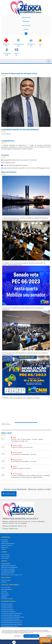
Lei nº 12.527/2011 (6, 587)
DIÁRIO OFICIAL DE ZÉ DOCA (8, 565)
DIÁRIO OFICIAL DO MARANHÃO (9, 567)
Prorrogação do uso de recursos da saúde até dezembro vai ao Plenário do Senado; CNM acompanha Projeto (24, 264)
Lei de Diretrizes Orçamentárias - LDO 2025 (24, 454)
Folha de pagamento (7, 589)
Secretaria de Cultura (7, 608)
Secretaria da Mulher (7, 606)
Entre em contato (6, 580)
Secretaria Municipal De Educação (10, 619)
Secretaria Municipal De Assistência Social (13, 617)
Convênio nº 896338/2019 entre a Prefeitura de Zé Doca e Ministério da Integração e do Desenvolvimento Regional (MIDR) (31, 476)
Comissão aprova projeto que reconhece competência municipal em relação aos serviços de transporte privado (25, 219)
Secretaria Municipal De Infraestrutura (12, 623)
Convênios (4, 591)
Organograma (5, 595)
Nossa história (5, 555)
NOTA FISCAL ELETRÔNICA (8, 569)
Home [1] (26, 29)
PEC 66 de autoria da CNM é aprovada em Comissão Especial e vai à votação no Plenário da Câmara (25, 354)
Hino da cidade (5, 556)
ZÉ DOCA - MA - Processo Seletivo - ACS (12, 575)
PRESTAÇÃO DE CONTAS (8, 573)
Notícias (3, 549)
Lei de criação (5, 558)
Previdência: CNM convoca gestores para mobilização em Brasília (21, 398)
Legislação (4, 597)
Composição (5, 542)
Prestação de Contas (7, 599)
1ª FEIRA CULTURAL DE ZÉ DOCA (21, 468)
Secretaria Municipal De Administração (12, 613)
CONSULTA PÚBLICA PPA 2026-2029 (22, 447)
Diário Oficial (5, 593)
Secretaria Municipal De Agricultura (11, 615)
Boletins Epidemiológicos (8, 544)
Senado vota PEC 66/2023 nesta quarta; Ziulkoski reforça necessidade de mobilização (23, 309)
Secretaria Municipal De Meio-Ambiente (12, 624)
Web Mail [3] (26, 21)
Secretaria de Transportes (8, 611)
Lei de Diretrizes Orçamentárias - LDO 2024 (24, 461)
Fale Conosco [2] (26, 25)
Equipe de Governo (6, 545)
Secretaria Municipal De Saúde (10, 626)
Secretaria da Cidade (7, 604)
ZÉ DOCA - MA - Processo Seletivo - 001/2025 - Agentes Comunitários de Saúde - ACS (27, 440)
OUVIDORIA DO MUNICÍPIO (8, 571)
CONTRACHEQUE (6, 564)
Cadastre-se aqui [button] (9, 494)
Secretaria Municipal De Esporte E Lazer (12, 621)
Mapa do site (5, 547)
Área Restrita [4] (26, 17)
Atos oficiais (5, 540)
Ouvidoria (4, 582)
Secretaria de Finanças (7, 610)
